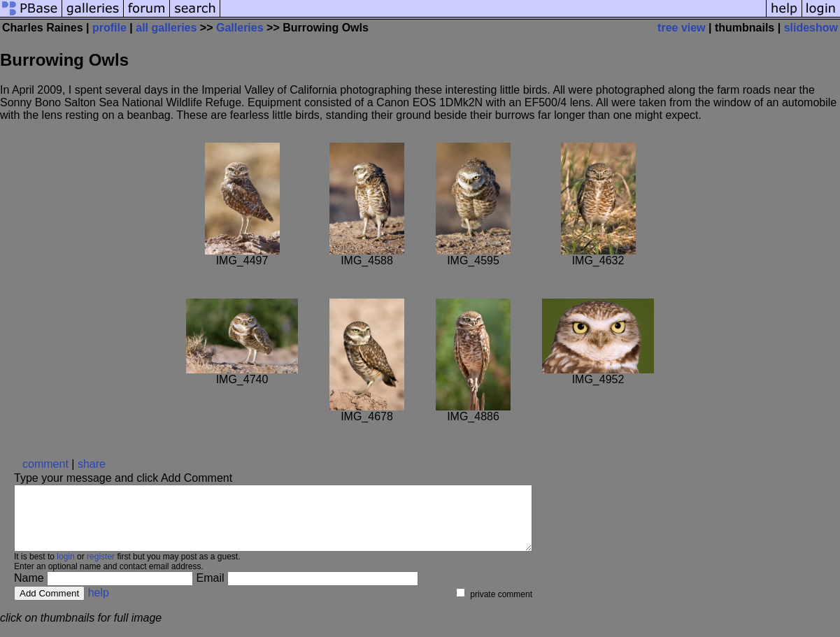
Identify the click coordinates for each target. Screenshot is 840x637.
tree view (681, 28)
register (101, 569)
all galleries (166, 28)
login (65, 569)
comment (45, 464)
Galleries (240, 28)
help (99, 605)
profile (109, 28)
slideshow (811, 28)
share (92, 464)
